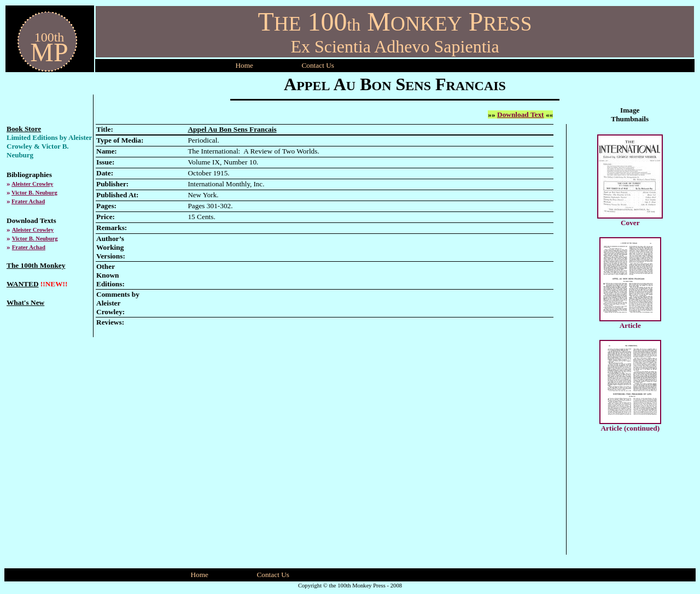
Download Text (521, 114)
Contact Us (273, 575)
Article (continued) (630, 428)
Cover (630, 223)
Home (244, 65)
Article (630, 325)
